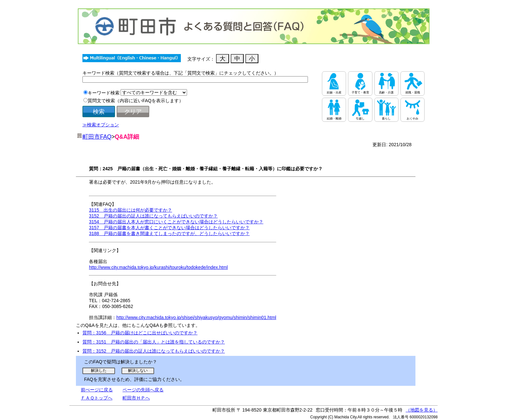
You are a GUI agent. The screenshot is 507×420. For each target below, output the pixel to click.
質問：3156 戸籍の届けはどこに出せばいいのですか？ (140, 333)
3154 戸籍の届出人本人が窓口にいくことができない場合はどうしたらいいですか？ (176, 222)
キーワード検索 (104, 93)
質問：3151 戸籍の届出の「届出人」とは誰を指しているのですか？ (154, 342)
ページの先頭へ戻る (143, 390)
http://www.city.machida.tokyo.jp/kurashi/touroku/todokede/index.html (158, 267)
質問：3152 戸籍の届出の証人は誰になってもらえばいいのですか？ (154, 351)
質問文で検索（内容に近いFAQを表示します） (136, 101)
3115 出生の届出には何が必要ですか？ (130, 210)
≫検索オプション (101, 125)
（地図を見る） (422, 410)
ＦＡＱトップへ (97, 398)
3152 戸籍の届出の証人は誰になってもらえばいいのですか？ (153, 216)
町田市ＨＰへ (136, 398)
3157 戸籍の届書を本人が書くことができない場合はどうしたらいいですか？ (169, 228)
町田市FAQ (97, 137)
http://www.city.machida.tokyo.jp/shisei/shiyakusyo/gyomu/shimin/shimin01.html (196, 317)
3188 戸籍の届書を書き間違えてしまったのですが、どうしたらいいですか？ (169, 233)
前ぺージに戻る (97, 390)
